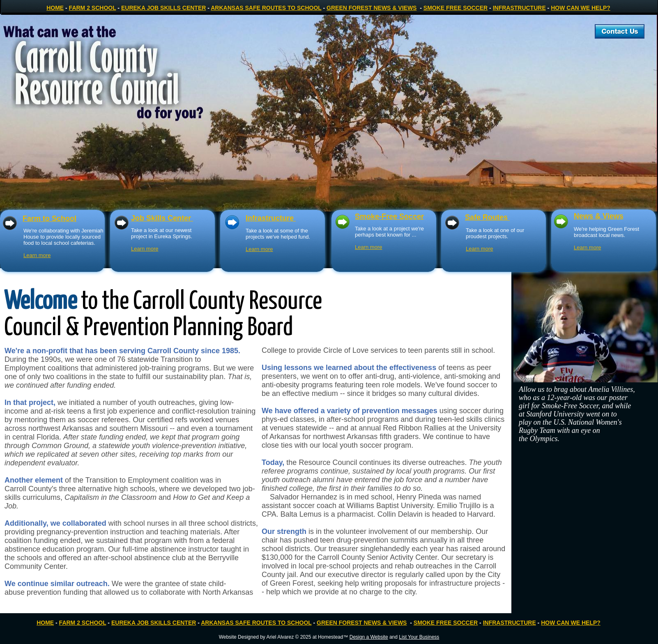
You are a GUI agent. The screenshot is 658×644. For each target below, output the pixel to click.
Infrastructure (271, 218)
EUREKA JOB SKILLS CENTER (163, 8)
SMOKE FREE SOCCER (456, 8)
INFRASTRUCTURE (519, 8)
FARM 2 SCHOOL (93, 8)
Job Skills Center (162, 218)
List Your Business (419, 637)
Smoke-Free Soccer (389, 216)
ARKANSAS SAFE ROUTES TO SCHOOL (266, 8)
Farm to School (49, 218)
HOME (55, 8)
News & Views (599, 216)
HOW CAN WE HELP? (581, 8)
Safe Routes (487, 217)
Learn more (145, 249)
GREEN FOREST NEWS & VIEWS (372, 8)
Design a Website (369, 637)
